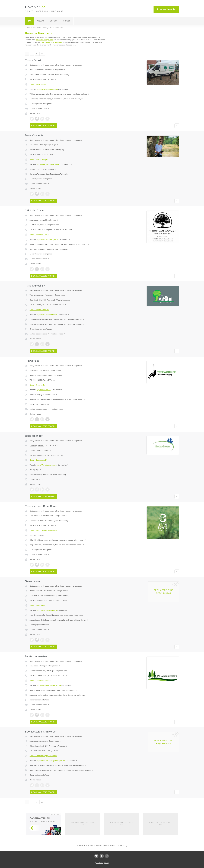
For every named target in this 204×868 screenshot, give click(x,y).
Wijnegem (43, 666)
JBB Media (100, 863)
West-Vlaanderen (36, 70)
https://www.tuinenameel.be (47, 315)
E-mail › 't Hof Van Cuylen (39, 235)
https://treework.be (44, 390)
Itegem (42, 220)
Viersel (42, 145)
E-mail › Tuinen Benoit (38, 84)
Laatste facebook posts (39, 108)
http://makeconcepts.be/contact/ (49, 164)
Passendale (49, 295)
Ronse (47, 370)
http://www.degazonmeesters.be (49, 685)
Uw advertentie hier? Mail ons (83, 823)
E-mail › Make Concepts (39, 160)
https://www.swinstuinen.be (47, 610)
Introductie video (58, 334)
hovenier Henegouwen (44, 40)
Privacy (107, 863)
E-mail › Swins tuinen (38, 605)
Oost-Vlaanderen (36, 370)
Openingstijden (36, 479)
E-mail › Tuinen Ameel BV (39, 310)
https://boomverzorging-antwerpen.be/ (51, 761)
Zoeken (53, 21)
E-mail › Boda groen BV (39, 460)
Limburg (33, 445)
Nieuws (40, 21)
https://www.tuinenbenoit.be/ (47, 89)
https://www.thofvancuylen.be (47, 240)
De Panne (48, 70)
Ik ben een (166, 9)
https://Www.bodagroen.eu (47, 465)
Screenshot (65, 89)
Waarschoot (49, 516)
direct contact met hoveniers (52, 42)
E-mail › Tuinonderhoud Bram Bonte (43, 530)
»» (42, 54)
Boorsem (41, 445)
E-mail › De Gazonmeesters (40, 681)
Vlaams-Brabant (36, 591)
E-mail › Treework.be (37, 385)
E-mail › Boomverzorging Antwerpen (43, 756)
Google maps (60, 70)
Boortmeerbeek (49, 591)
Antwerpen (34, 145)
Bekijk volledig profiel (43, 126)
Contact (67, 21)
